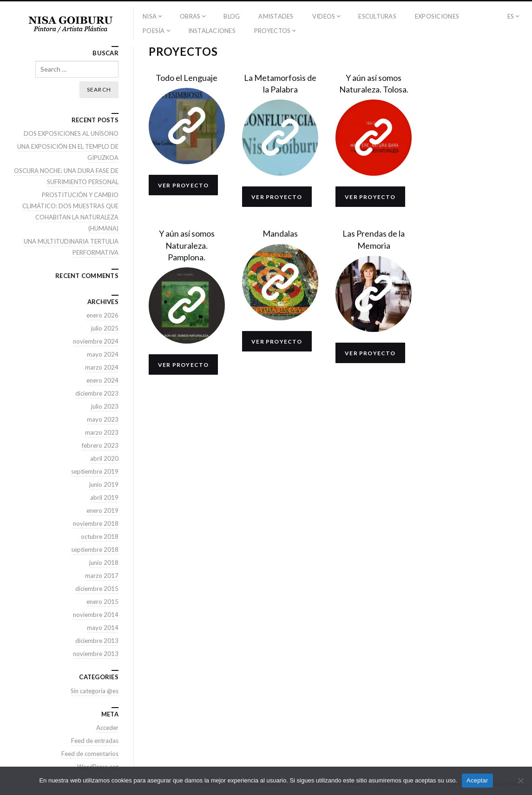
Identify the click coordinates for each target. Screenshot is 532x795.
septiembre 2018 (95, 550)
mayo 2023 (103, 419)
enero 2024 (102, 380)
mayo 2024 (103, 354)
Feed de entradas (95, 741)
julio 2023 (105, 406)
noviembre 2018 (96, 523)
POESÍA (154, 31)
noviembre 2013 (96, 654)
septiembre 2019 (95, 471)
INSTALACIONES (212, 31)
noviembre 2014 (96, 615)
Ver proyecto (183, 185)
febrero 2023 (100, 445)
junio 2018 (104, 563)
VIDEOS (324, 16)
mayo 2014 (103, 628)
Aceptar (477, 780)
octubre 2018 (100, 537)
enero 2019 (102, 510)
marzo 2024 (102, 367)
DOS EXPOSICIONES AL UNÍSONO (71, 133)
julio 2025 (105, 328)
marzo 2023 (102, 432)
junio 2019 (104, 484)
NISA (150, 16)
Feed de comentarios (90, 754)
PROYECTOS (272, 31)
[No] (520, 781)
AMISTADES (276, 16)
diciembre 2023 (97, 393)
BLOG (232, 16)
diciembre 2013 (97, 641)
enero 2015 (102, 602)
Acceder (107, 728)
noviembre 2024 (96, 341)
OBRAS (190, 16)
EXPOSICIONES (437, 16)
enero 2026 (102, 315)
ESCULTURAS (377, 16)
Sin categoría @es (95, 691)
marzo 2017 (102, 576)
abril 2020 (104, 458)
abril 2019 (104, 497)
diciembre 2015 (97, 589)
